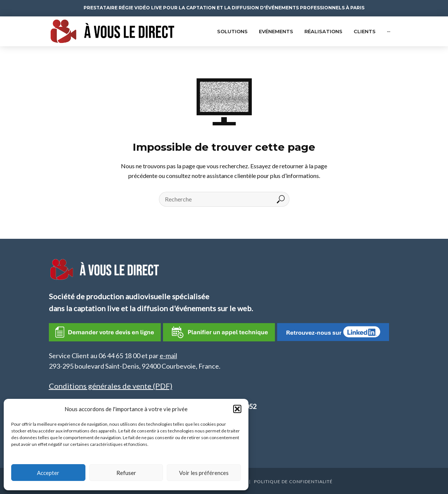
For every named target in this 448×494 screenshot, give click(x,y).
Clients (365, 31)
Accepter (48, 473)
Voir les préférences (204, 473)
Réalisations (323, 31)
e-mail (168, 356)
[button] (237, 409)
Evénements (276, 31)
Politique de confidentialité (293, 482)
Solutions (232, 31)
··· (389, 31)
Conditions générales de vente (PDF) (111, 386)
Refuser (126, 473)
